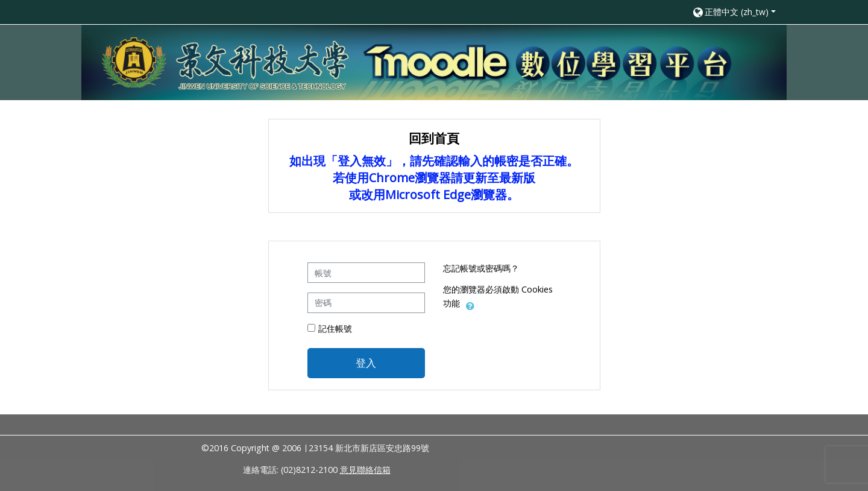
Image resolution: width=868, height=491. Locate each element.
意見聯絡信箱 (365, 470)
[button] (734, 12)
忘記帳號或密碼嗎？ (481, 268)
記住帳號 (335, 328)
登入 (366, 363)
